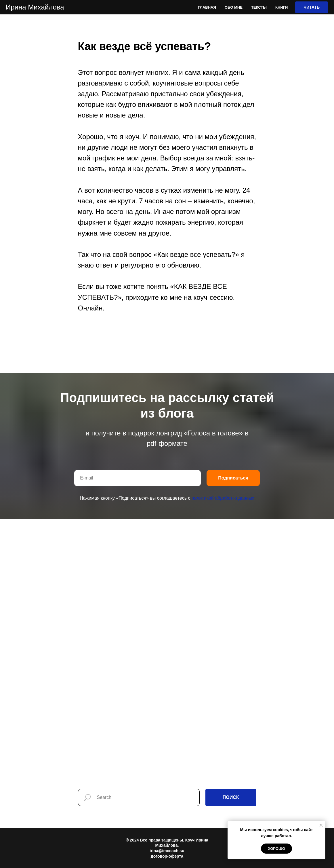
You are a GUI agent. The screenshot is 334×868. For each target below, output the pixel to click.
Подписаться (233, 478)
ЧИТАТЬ (312, 7)
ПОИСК (231, 797)
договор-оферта (167, 856)
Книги (281, 7)
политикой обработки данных (223, 498)
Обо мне (234, 7)
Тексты (259, 7)
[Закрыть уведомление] (321, 825)
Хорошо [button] (276, 849)
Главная (207, 7)
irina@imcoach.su (167, 851)
